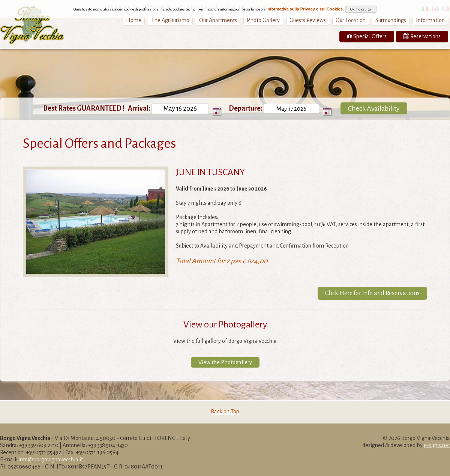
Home (134, 20)
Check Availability (374, 108)
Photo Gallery (263, 20)
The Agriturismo (170, 20)
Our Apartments (218, 20)
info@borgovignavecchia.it (51, 459)
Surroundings (391, 20)
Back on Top (225, 411)
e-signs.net (437, 445)
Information (430, 20)
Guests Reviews (308, 20)
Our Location (351, 20)
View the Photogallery (225, 362)
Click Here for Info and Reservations (372, 293)
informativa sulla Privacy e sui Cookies (304, 9)
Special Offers (367, 36)
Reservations (422, 36)
